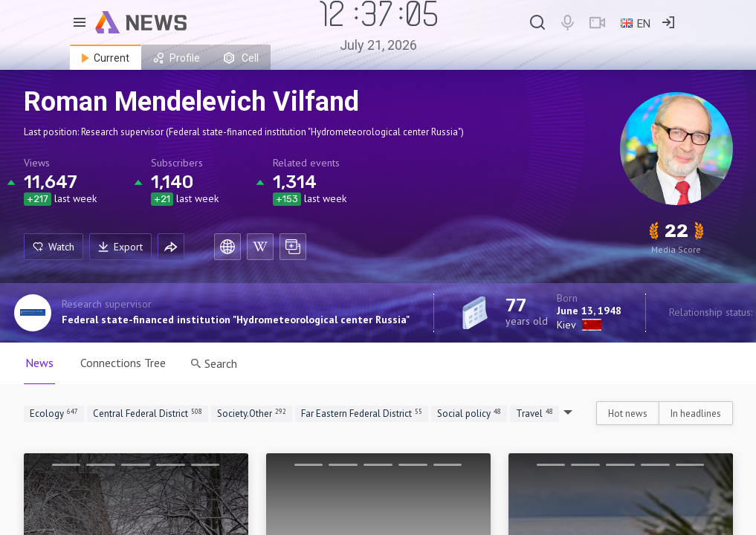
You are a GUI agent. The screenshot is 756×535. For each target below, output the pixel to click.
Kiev (566, 325)
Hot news (628, 414)
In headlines (696, 414)
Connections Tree (123, 363)
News (39, 363)
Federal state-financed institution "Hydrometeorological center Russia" (236, 320)
